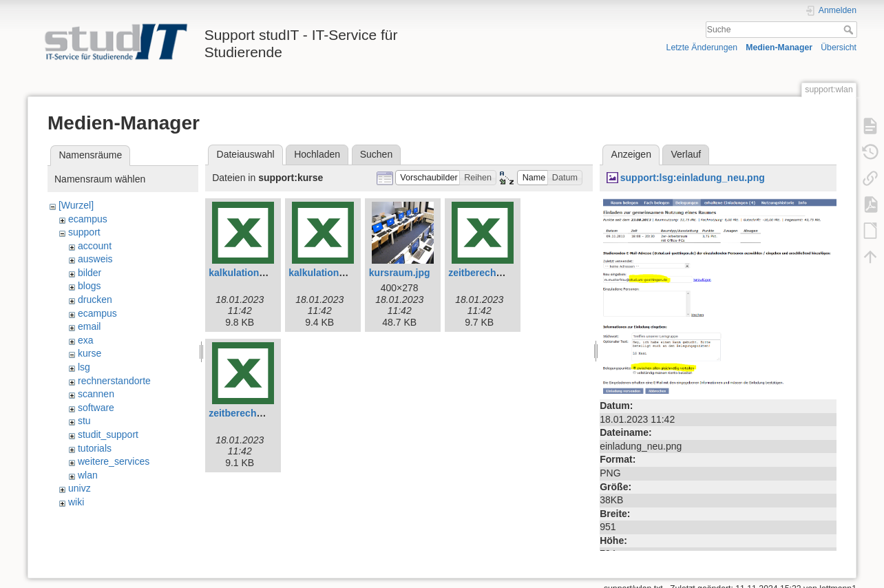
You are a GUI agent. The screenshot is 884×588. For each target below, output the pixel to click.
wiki (76, 502)
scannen (96, 394)
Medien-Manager (779, 48)
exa (86, 340)
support (84, 232)
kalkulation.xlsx (324, 273)
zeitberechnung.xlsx (255, 413)
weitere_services (114, 461)
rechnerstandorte (114, 381)
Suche (850, 30)
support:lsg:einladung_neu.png (693, 178)
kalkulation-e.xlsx (249, 273)
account (95, 246)
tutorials (95, 448)
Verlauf (686, 154)
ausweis (95, 259)
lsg (84, 367)
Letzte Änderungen (702, 48)
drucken (95, 300)
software (96, 408)
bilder (90, 273)
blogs (89, 286)
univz (80, 488)
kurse (90, 353)
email (89, 326)
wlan (88, 475)
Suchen (376, 154)
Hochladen (317, 154)
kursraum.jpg (400, 273)
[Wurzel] (76, 205)
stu (84, 421)
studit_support (108, 434)
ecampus (88, 219)
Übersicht (839, 48)
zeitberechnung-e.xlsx (499, 273)
